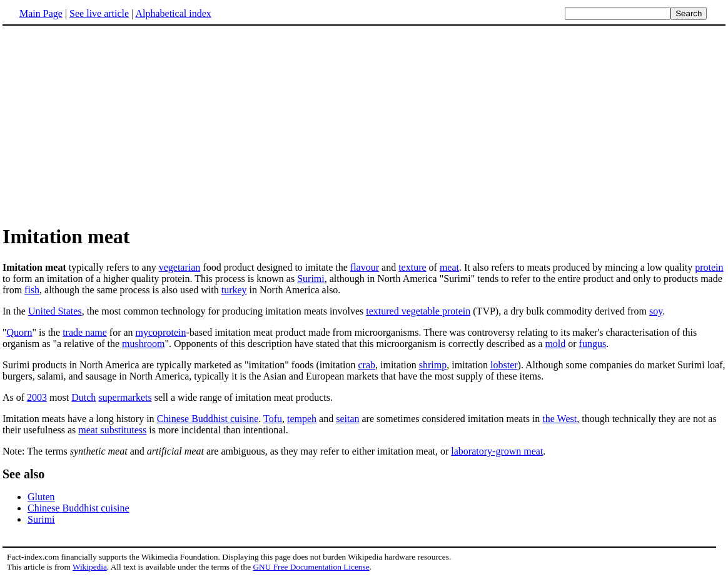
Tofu (273, 419)
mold (555, 344)
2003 (37, 397)
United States (55, 311)
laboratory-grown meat (497, 451)
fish (32, 290)
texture (412, 267)
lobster (504, 365)
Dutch (83, 397)
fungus (593, 344)
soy (656, 311)
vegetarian (180, 267)
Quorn (20, 332)
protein (709, 267)
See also (23, 474)
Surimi (311, 279)
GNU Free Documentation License (311, 567)
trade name (85, 332)
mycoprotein (161, 332)
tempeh (302, 419)
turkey (234, 290)
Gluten (41, 497)
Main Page (41, 13)
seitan (347, 419)
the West (559, 419)
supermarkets (125, 397)
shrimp (433, 365)
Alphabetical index (173, 13)
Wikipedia (90, 567)
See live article (99, 13)
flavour (365, 267)
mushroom (143, 344)
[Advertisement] (108, 124)
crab (367, 365)
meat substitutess (112, 430)
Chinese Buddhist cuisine (208, 419)
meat (449, 267)
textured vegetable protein (418, 311)
